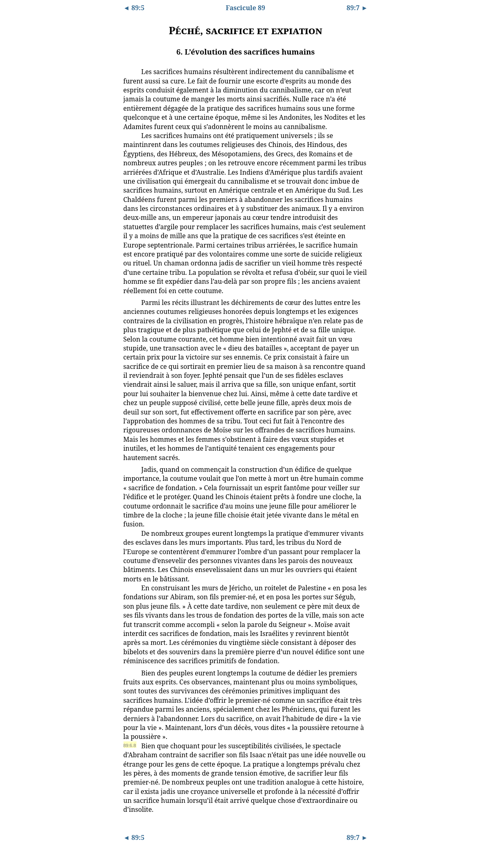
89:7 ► (357, 8)
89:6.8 (130, 745)
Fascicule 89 (245, 8)
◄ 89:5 (134, 8)
